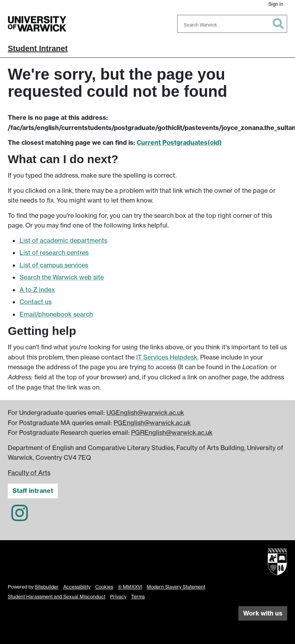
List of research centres (54, 253)
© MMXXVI (130, 587)
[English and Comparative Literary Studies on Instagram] (20, 518)
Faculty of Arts (29, 473)
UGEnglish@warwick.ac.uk (145, 413)
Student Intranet (38, 48)
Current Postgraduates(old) (179, 142)
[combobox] (232, 24)
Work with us (263, 613)
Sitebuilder (47, 587)
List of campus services (54, 265)
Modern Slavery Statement (176, 587)
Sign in (276, 4)
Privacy (118, 597)
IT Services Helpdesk (167, 357)
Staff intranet (33, 491)
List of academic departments (63, 240)
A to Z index (37, 290)
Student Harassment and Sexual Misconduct (57, 597)
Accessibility (77, 587)
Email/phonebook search (56, 314)
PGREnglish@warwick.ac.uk (172, 432)
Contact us (36, 302)
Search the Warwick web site (62, 277)
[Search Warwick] (232, 24)
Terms (138, 597)
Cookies (104, 587)
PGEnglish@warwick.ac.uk (152, 423)
